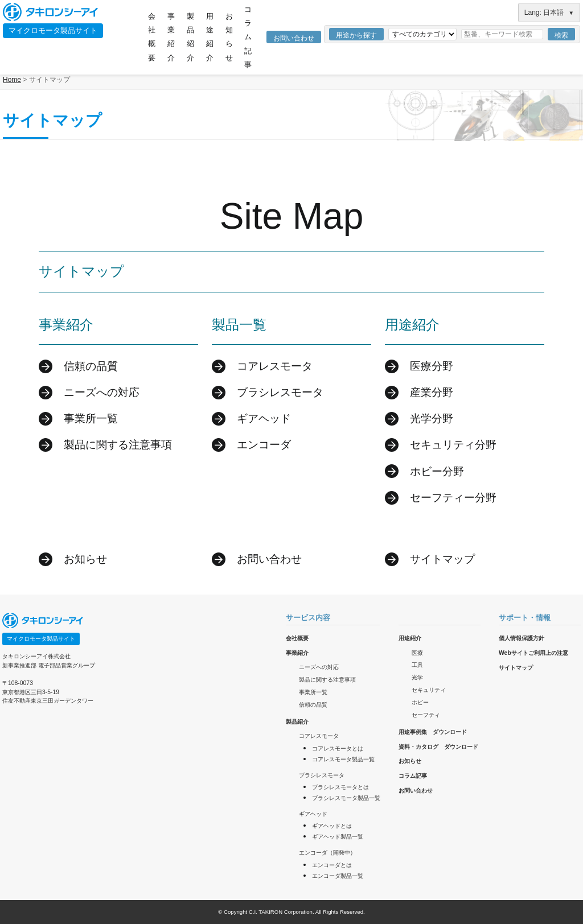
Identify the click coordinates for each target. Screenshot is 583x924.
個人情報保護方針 (522, 638)
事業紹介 (171, 37)
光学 (417, 677)
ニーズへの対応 (102, 392)
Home (12, 80)
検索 (561, 35)
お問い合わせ (294, 38)
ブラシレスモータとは (340, 787)
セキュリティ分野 (453, 445)
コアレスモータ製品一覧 (343, 759)
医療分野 (432, 366)
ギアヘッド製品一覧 (338, 837)
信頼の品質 (91, 366)
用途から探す (356, 35)
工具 (417, 665)
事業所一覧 (91, 418)
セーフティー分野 (453, 498)
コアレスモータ (275, 366)
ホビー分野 (437, 471)
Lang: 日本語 (549, 13)
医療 (417, 653)
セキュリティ (429, 690)
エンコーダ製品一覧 (338, 876)
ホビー (420, 702)
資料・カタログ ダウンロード (438, 747)
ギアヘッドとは (332, 826)
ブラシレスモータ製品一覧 (346, 798)
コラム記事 (248, 37)
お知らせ (229, 37)
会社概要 (152, 37)
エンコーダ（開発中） (327, 853)
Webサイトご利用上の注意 (533, 653)
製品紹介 (190, 37)
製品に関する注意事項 (118, 445)
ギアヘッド (264, 418)
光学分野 (432, 418)
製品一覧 (239, 325)
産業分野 (432, 392)
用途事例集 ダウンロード (433, 732)
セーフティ (426, 715)
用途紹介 (210, 37)
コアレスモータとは (338, 748)
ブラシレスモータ (280, 392)
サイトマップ (442, 559)
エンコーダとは (332, 865)
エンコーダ (264, 445)
